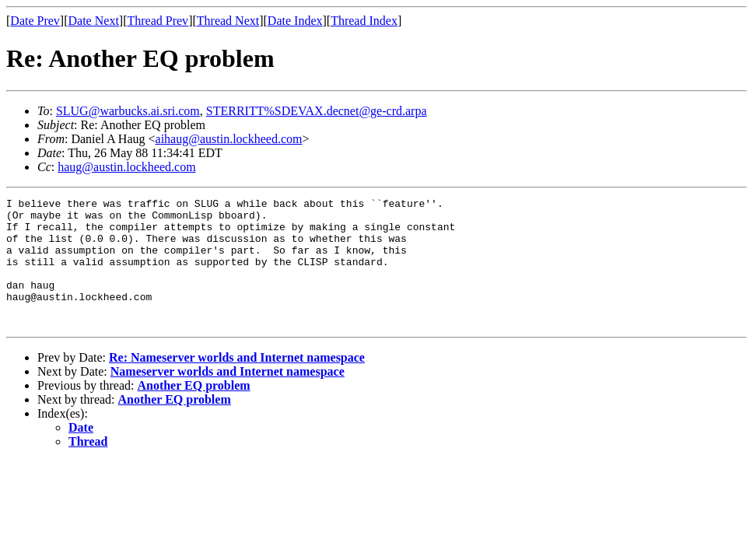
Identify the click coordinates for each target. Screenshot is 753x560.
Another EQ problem (193, 411)
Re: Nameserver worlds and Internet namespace (237, 383)
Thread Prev (158, 21)
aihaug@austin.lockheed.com (229, 139)
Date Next (94, 21)
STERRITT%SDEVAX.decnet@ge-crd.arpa (317, 111)
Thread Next (228, 21)
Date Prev (35, 21)
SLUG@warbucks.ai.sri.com (128, 111)
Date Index (295, 21)
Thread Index (364, 21)
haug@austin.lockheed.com (126, 167)
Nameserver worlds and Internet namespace (228, 397)
